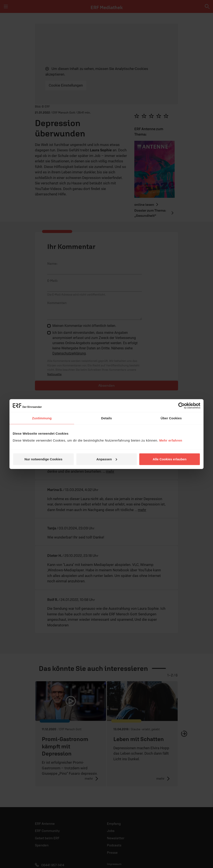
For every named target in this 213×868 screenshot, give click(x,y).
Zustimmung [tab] (42, 418)
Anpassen (107, 459)
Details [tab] (106, 418)
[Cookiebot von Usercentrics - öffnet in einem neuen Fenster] (181, 406)
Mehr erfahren (171, 440)
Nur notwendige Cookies (44, 459)
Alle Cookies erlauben (170, 459)
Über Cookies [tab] (171, 418)
